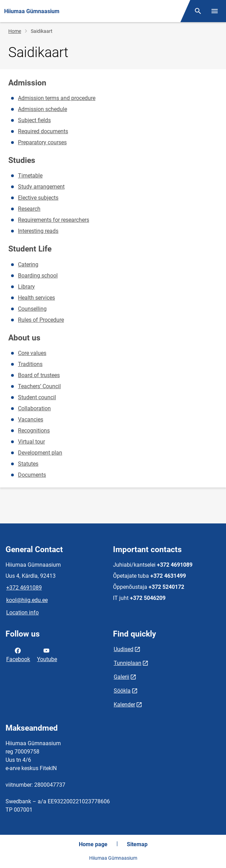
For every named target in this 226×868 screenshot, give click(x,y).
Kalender (124, 705)
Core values (32, 353)
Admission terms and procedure (57, 98)
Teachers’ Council (39, 386)
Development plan (40, 453)
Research (29, 209)
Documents (32, 475)
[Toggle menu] (215, 11)
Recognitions (34, 431)
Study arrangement (41, 187)
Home (15, 31)
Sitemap (137, 844)
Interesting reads (38, 231)
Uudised (124, 649)
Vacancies (31, 419)
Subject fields (34, 120)
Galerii (121, 677)
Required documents (43, 131)
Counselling (32, 309)
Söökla (122, 691)
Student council (37, 397)
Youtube (47, 654)
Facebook (18, 654)
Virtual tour (31, 442)
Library (26, 287)
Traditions (30, 364)
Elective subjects (38, 198)
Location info (22, 613)
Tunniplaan (128, 663)
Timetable (30, 176)
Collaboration (34, 408)
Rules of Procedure (41, 320)
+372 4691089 (24, 588)
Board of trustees (39, 375)
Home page (93, 844)
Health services (36, 298)
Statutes (28, 464)
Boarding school (38, 276)
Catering (28, 264)
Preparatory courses (42, 142)
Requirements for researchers (54, 220)
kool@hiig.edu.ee (27, 600)
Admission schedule (43, 109)
